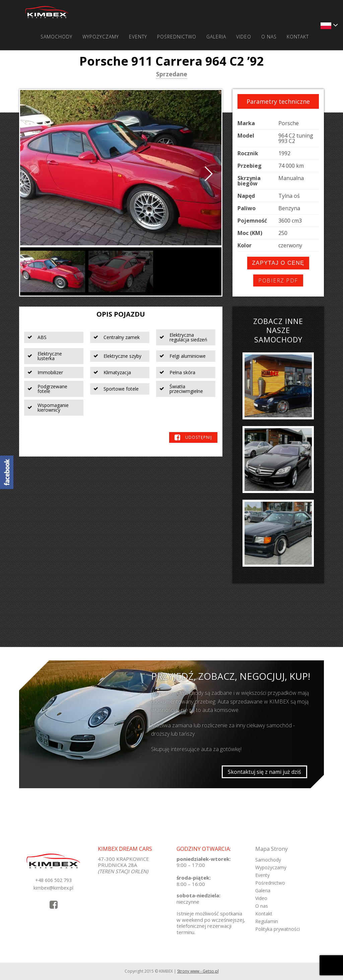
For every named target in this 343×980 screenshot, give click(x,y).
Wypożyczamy (101, 37)
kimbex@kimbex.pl (53, 888)
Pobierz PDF (278, 280)
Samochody (56, 37)
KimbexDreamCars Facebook (7, 472)
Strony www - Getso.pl (198, 971)
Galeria (216, 37)
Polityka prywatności (278, 929)
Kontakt (298, 37)
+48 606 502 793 (53, 880)
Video (244, 37)
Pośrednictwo (177, 37)
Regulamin (267, 921)
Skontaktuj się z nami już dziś (264, 772)
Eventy (138, 37)
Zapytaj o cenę (278, 263)
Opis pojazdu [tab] (121, 314)
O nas (269, 37)
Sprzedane (172, 75)
